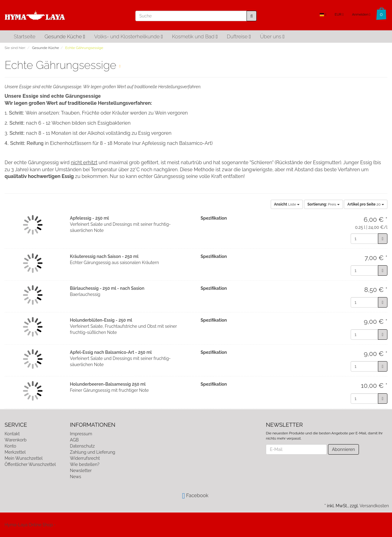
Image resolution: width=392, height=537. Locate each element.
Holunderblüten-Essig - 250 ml (101, 320)
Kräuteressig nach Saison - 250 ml (104, 256)
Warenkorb (16, 440)
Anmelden (361, 15)
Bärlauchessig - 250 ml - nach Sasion (107, 288)
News (75, 477)
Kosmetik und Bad (195, 36)
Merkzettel (15, 452)
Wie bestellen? (85, 464)
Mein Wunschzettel (24, 458)
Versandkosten (374, 506)
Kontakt (12, 434)
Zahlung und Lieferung (92, 452)
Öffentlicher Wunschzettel (30, 464)
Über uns (272, 36)
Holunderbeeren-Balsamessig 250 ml (108, 384)
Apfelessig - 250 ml (89, 218)
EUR (339, 15)
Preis (324, 204)
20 (366, 204)
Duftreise (239, 36)
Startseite (24, 36)
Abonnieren (343, 449)
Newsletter (81, 471)
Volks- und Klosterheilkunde (129, 36)
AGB (74, 440)
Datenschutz (82, 446)
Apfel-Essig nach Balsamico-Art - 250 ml (111, 352)
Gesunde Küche (65, 36)
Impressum (81, 434)
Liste (287, 204)
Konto (10, 446)
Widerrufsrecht (85, 458)
